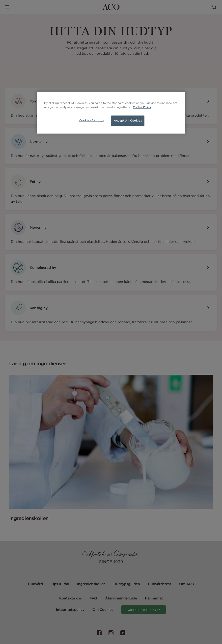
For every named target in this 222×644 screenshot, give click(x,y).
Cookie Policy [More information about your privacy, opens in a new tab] (142, 107)
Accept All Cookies (128, 121)
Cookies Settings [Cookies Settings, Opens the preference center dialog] (92, 120)
